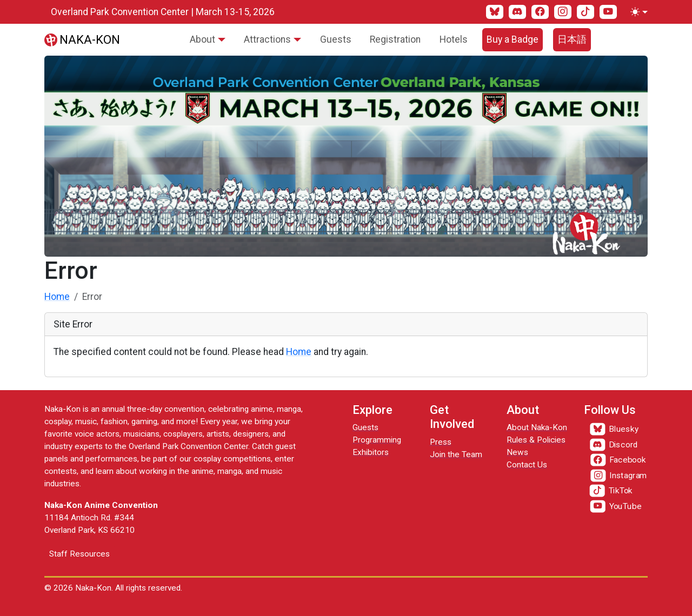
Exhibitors (371, 452)
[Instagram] (563, 12)
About (202, 39)
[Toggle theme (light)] (637, 12)
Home (57, 297)
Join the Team (456, 454)
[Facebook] (540, 12)
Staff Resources (79, 554)
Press (441, 442)
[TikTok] (585, 12)
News (517, 452)
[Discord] (517, 12)
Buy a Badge (513, 39)
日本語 (572, 39)
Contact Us (527, 465)
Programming (377, 440)
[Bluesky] (495, 12)
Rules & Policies (536, 440)
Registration (395, 39)
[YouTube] (608, 12)
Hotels (454, 39)
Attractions (267, 39)
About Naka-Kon (537, 427)
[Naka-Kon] (82, 39)
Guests (336, 39)
